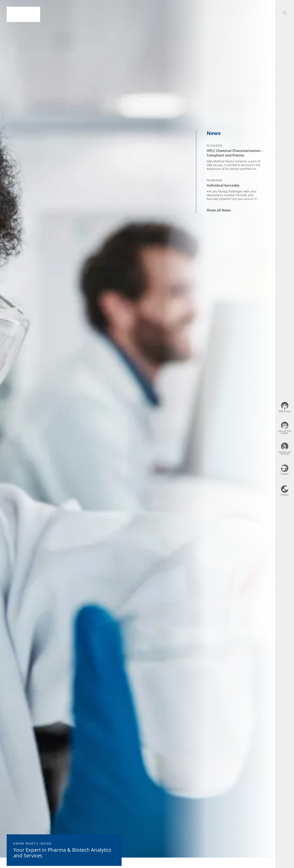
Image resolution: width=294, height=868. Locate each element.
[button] (285, 13)
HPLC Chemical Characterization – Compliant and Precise (235, 153)
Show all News (219, 210)
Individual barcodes (223, 185)
